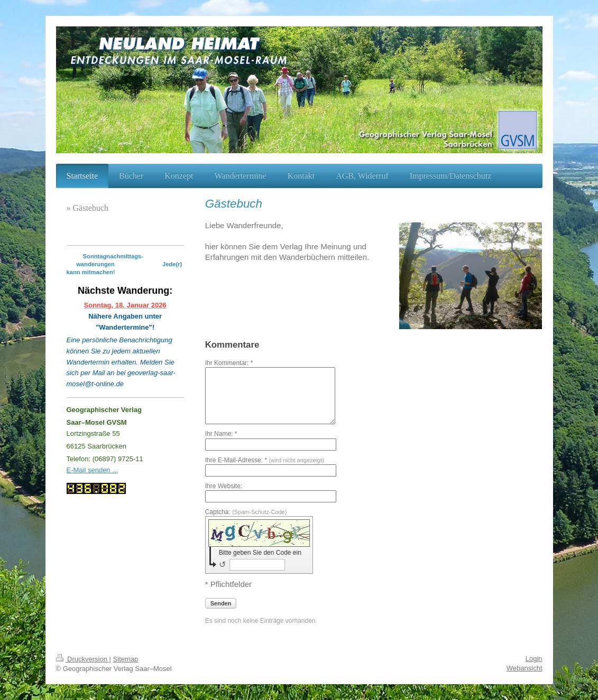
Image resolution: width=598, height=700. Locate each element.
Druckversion (83, 659)
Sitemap (126, 659)
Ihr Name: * (221, 434)
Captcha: (246, 512)
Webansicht (525, 668)
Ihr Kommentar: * (229, 363)
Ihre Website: (224, 486)
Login (534, 659)
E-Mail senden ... (93, 470)
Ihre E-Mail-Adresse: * (265, 460)
